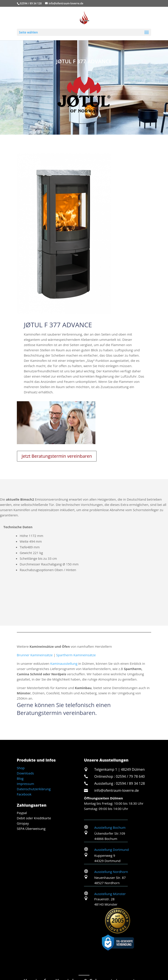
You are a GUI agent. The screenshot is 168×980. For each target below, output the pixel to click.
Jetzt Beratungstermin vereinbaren (57, 456)
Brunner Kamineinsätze (35, 655)
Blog (20, 778)
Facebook (24, 794)
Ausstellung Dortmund (112, 850)
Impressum (25, 784)
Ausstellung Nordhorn (111, 872)
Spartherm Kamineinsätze (76, 655)
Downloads (25, 773)
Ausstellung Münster (110, 894)
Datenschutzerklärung (34, 789)
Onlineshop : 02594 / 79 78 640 (120, 776)
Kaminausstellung (64, 663)
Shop (21, 768)
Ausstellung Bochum (110, 827)
